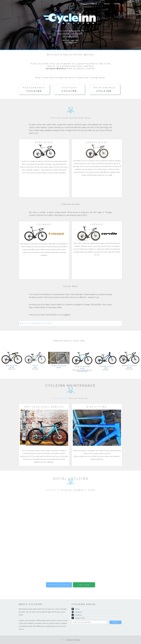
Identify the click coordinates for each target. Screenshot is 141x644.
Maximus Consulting (73, 640)
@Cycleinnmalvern (36, 323)
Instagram (66, 315)
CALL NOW (84, 585)
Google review (80, 618)
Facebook (78, 615)
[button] (84, 4)
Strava (92, 494)
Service (107, 4)
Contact (117, 4)
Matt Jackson (61, 402)
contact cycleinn (59, 585)
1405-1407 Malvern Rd (70, 31)
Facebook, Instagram (73, 494)
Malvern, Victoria (70, 34)
